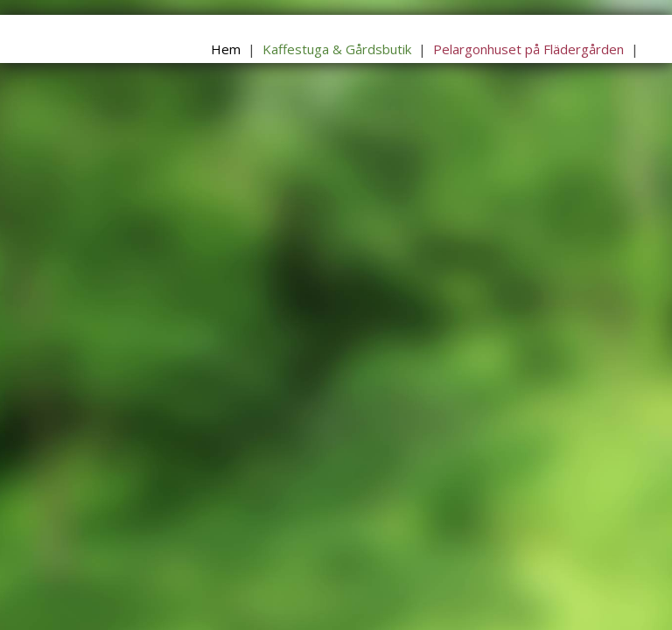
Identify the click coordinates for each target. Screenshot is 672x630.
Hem (226, 49)
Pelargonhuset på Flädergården (528, 49)
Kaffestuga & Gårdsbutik (337, 49)
